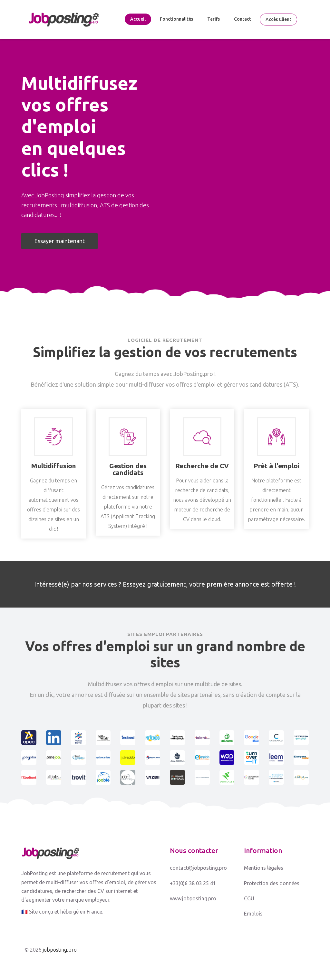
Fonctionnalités (176, 19)
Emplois (253, 914)
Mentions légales (264, 868)
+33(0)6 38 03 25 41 (193, 883)
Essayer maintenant (59, 241)
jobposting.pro (60, 950)
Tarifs (214, 19)
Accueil (138, 19)
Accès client (278, 19)
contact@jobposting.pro (198, 868)
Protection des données (272, 883)
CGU (249, 898)
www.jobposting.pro (193, 898)
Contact (243, 19)
